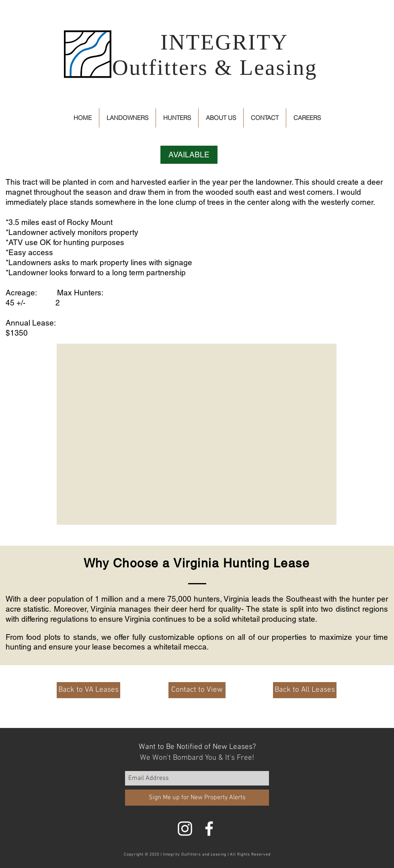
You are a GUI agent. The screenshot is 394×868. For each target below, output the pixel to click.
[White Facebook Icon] (209, 829)
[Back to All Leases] (305, 690)
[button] (189, 155)
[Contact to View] (197, 690)
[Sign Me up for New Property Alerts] (197, 798)
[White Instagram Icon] (185, 829)
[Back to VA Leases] (88, 690)
